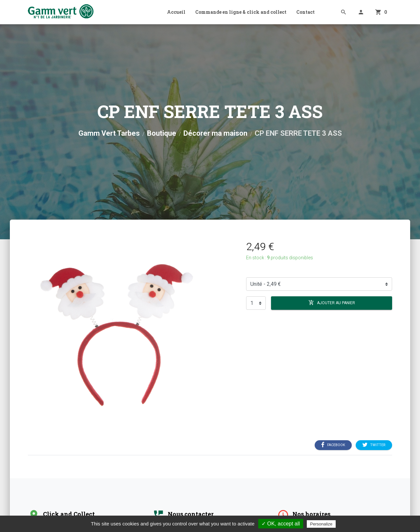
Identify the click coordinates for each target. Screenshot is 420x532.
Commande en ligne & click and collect (241, 12)
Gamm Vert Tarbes (109, 133)
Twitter (374, 445)
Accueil (176, 12)
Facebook (333, 445)
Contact (305, 12)
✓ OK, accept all (281, 524)
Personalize (321, 524)
